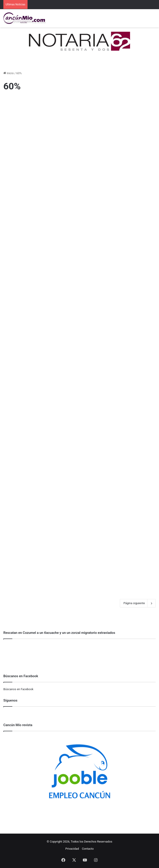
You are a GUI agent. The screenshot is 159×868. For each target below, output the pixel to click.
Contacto (88, 849)
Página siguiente (138, 603)
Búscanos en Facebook (18, 689)
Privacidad (72, 849)
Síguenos (10, 700)
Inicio (9, 73)
